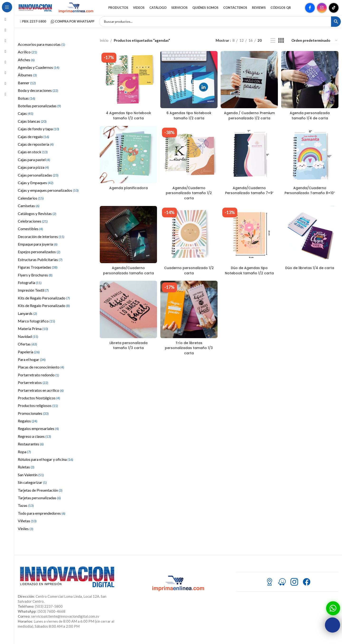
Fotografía (30, 288)
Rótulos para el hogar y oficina (45, 465)
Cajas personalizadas (38, 181)
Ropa (24, 457)
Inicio (104, 46)
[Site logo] (36, 10)
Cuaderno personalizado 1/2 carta (189, 280)
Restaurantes (31, 450)
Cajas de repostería (36, 150)
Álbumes (27, 81)
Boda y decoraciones (38, 96)
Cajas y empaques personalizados (48, 196)
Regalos (28, 427)
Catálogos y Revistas (37, 219)
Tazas (26, 511)
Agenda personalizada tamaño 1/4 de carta (310, 120)
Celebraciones (33, 227)
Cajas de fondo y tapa (38, 134)
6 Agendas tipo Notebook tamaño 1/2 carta (189, 120)
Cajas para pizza (33, 173)
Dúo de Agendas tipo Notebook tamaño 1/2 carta (250, 282)
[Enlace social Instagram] (322, 11)
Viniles (26, 534)
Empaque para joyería (38, 250)
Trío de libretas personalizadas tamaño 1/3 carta (189, 362)
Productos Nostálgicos (39, 404)
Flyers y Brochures (35, 281)
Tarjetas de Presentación (40, 496)
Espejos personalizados (39, 258)
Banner (27, 88)
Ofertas (27, 350)
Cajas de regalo (33, 142)
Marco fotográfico (36, 327)
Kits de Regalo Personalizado (44, 304)
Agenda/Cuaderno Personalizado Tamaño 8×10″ (310, 203)
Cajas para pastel (34, 165)
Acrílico (27, 58)
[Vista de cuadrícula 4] (281, 46)
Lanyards (27, 319)
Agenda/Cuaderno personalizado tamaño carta (128, 282)
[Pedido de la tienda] (315, 46)
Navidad (28, 342)
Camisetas (29, 211)
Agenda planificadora (128, 198)
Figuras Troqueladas (38, 273)
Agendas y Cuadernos (39, 73)
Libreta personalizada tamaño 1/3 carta (128, 360)
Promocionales (33, 419)
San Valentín (31, 480)
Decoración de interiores (41, 242)
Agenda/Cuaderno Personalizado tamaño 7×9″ (249, 203)
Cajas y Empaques (36, 188)
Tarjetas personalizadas (39, 503)
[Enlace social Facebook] (310, 11)
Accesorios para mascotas (41, 50)
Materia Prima (33, 334)
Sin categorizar (32, 488)
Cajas (26, 119)
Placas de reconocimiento (41, 373)
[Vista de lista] (273, 46)
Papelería (29, 357)
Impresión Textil (33, 296)
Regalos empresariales (38, 434)
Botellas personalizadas (39, 111)
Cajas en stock (33, 157)
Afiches (26, 65)
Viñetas (27, 526)
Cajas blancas (32, 127)
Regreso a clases (34, 442)
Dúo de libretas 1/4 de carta (310, 280)
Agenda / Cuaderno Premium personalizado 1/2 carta (249, 122)
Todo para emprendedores (42, 519)
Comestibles (30, 234)
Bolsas (26, 104)
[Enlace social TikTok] (334, 11)
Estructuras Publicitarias (40, 265)
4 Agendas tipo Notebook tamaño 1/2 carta (128, 120)
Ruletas (26, 473)
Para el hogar (32, 365)
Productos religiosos (38, 411)
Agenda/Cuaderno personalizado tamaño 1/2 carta (189, 203)
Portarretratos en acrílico (41, 396)
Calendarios (31, 204)
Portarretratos (33, 388)
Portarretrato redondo (38, 380)
